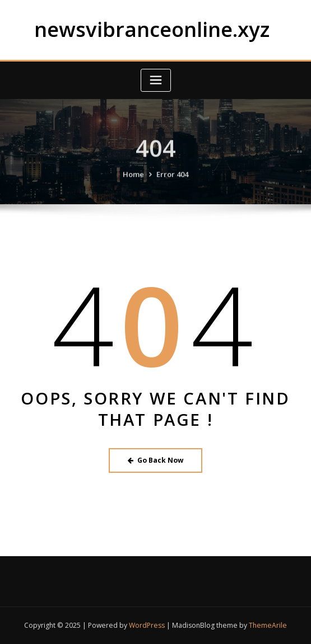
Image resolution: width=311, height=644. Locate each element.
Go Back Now (155, 460)
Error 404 (172, 181)
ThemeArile (268, 625)
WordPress (147, 625)
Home (133, 181)
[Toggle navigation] (156, 80)
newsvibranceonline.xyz (152, 29)
